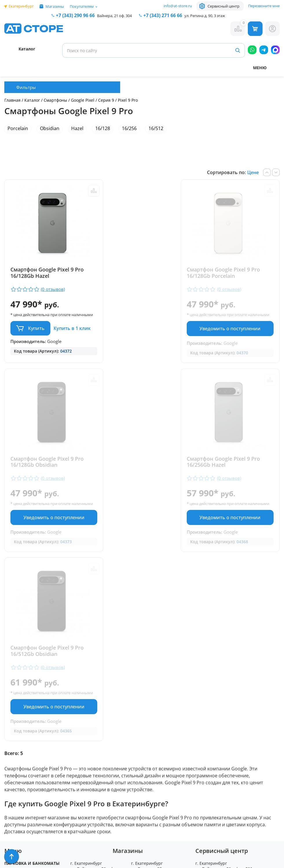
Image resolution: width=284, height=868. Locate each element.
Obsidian (50, 128)
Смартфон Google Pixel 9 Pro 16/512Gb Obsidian (233, 483)
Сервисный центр (223, 6)
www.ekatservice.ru (216, 751)
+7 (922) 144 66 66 (158, 735)
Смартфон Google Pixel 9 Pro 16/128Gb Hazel (47, 273)
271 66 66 (163, 15)
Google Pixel (83, 100)
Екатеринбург (21, 6)
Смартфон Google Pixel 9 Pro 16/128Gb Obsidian (233, 273)
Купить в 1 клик (30, 350)
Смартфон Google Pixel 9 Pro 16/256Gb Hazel (47, 483)
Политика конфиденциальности (92, 798)
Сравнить (84, 191)
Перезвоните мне (264, 6)
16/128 (103, 128)
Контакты (16, 734)
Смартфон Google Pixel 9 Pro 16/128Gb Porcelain (140, 273)
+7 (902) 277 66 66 (97, 752)
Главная (12, 100)
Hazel (77, 128)
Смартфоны (56, 100)
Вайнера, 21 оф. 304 (114, 16)
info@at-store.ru (178, 6)
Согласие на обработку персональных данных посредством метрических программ (97, 845)
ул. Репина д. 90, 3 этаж (205, 16)
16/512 (156, 128)
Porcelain (18, 128)
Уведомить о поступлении (142, 334)
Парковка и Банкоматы (32, 700)
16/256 (129, 128)
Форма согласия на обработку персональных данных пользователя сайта (96, 819)
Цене (253, 172)
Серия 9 (106, 100)
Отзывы (13, 726)
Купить (36, 333)
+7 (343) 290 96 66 (75, 15)
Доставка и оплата (27, 709)
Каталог (32, 100)
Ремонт (13, 717)
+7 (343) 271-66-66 (158, 728)
